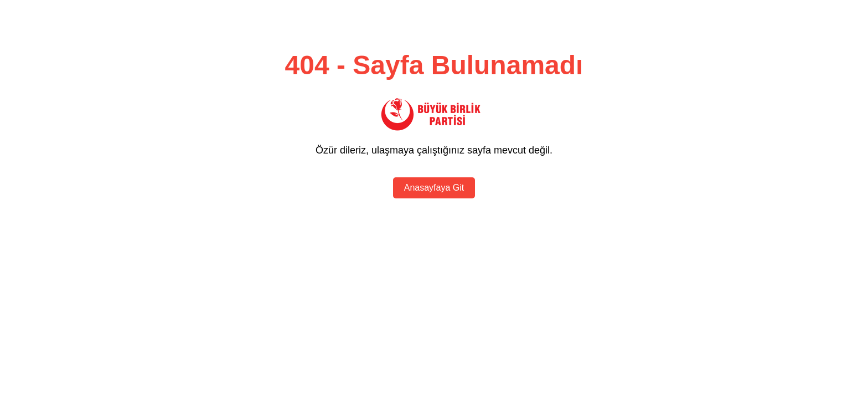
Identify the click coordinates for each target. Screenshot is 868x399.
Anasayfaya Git (434, 188)
